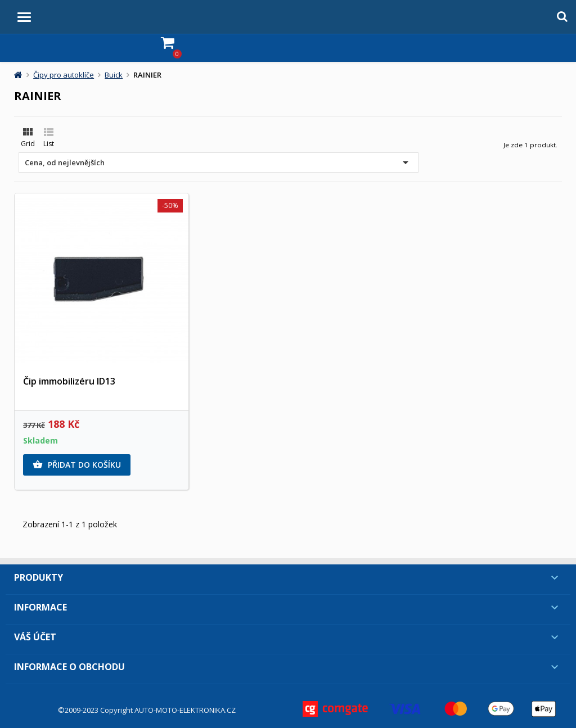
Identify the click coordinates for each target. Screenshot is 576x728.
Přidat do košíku (77, 465)
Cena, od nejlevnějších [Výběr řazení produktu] (219, 162)
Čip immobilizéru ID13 (69, 381)
